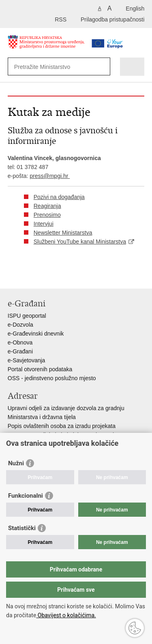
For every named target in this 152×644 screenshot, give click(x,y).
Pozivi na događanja (59, 197)
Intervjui (44, 224)
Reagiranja (47, 206)
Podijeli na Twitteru (47, 276)
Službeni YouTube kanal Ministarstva (80, 242)
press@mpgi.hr (50, 176)
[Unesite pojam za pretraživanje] (52, 67)
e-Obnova (20, 342)
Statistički (22, 528)
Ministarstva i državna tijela (42, 417)
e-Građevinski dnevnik (36, 334)
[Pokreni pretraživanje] (102, 67)
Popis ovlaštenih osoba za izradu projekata (62, 426)
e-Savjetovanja (27, 360)
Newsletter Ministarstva (63, 233)
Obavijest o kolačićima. (66, 615)
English (135, 9)
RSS (61, 19)
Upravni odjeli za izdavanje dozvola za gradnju (66, 408)
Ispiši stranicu (12, 276)
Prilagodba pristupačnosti (112, 19)
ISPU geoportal (27, 316)
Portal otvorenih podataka (40, 369)
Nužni (16, 463)
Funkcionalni (26, 496)
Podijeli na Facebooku (29, 276)
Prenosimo (47, 215)
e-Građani (20, 351)
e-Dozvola (20, 325)
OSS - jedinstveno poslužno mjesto (52, 378)
